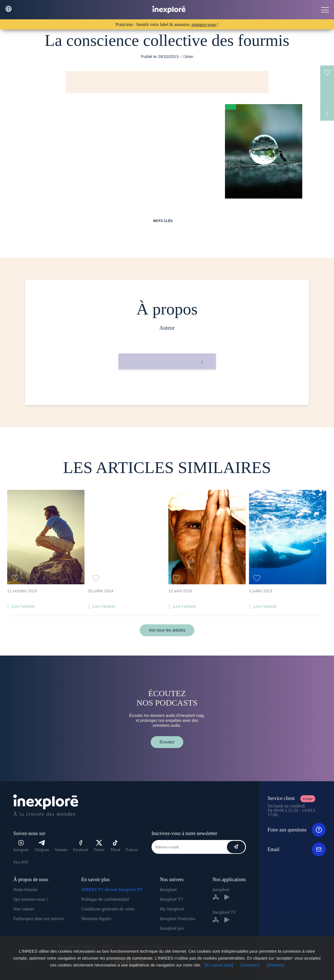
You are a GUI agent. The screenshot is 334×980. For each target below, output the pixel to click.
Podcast (132, 850)
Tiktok (116, 846)
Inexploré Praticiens (177, 919)
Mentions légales (96, 919)
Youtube (61, 850)
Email (297, 849)
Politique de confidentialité (105, 899)
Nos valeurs (24, 909)
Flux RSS (21, 862)
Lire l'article (23, 606)
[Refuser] (276, 965)
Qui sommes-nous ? (31, 899)
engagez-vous (204, 24)
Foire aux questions (297, 830)
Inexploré (168, 890)
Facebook (81, 846)
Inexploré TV (172, 899)
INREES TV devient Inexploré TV (112, 890)
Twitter (99, 846)
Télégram (42, 846)
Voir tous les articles (167, 630)
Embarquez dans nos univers (39, 919)
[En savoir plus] (219, 965)
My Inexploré (172, 909)
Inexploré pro (172, 928)
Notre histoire (25, 890)
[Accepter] (250, 965)
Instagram (21, 846)
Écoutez (167, 742)
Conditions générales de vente (108, 909)
